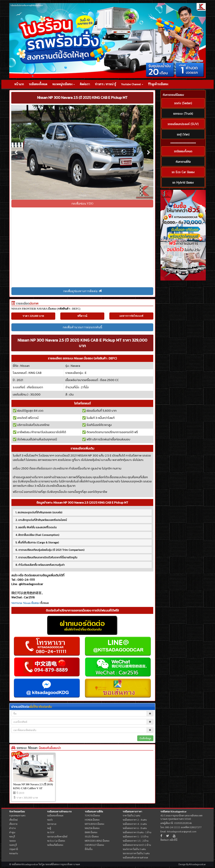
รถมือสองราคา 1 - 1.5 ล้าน (135, 836)
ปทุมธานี (14, 849)
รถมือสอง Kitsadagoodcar (173, 812)
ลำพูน (12, 832)
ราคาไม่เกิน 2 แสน (131, 815)
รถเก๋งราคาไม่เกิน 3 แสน (134, 849)
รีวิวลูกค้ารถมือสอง (158, 84)
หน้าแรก (19, 84)
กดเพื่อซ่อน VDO (82, 204)
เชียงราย (13, 824)
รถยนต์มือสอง (52, 864)
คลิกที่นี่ (174, 840)
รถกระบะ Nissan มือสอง (25, 603)
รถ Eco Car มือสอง (56, 841)
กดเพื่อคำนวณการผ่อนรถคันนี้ (82, 327)
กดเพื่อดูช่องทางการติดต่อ (82, 291)
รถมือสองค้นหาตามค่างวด (135, 857)
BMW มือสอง (91, 832)
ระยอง (12, 841)
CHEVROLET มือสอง (94, 845)
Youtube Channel (132, 84)
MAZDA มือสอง (92, 828)
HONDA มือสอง (92, 820)
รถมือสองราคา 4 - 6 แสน (135, 824)
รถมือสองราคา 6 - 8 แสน (135, 828)
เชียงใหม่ (13, 820)
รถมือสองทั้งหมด (38, 84)
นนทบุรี (13, 845)
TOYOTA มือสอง (92, 815)
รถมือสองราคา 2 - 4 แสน (135, 820)
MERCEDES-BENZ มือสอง (97, 841)
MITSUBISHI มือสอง (94, 824)
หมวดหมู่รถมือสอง (63, 84)
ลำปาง (12, 828)
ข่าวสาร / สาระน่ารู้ (105, 84)
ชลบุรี (12, 836)
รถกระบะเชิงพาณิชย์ (57, 836)
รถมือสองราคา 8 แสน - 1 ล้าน (137, 832)
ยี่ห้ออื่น (89, 849)
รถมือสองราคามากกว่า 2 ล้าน (137, 845)
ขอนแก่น (14, 853)
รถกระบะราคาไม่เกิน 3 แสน (136, 853)
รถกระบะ (52, 824)
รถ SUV (51, 832)
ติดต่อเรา (85, 84)
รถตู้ (49, 828)
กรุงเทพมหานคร (17, 815)
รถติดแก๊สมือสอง (55, 845)
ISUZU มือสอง (92, 836)
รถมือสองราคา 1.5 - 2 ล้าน (135, 841)
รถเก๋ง (50, 820)
